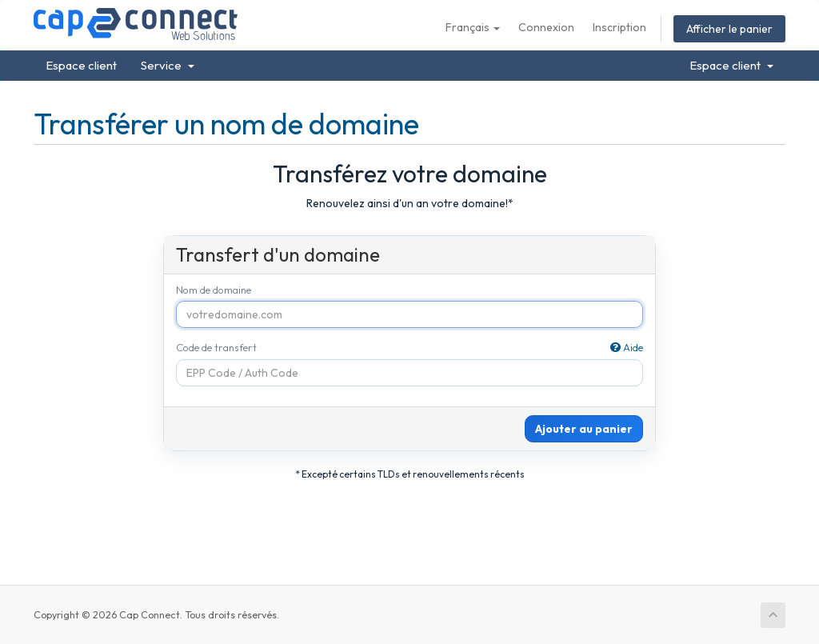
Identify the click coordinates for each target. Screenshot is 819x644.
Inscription (619, 27)
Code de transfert (410, 348)
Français (473, 27)
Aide (627, 347)
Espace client (81, 65)
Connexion (546, 27)
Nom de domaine (214, 290)
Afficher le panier (729, 29)
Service (168, 65)
